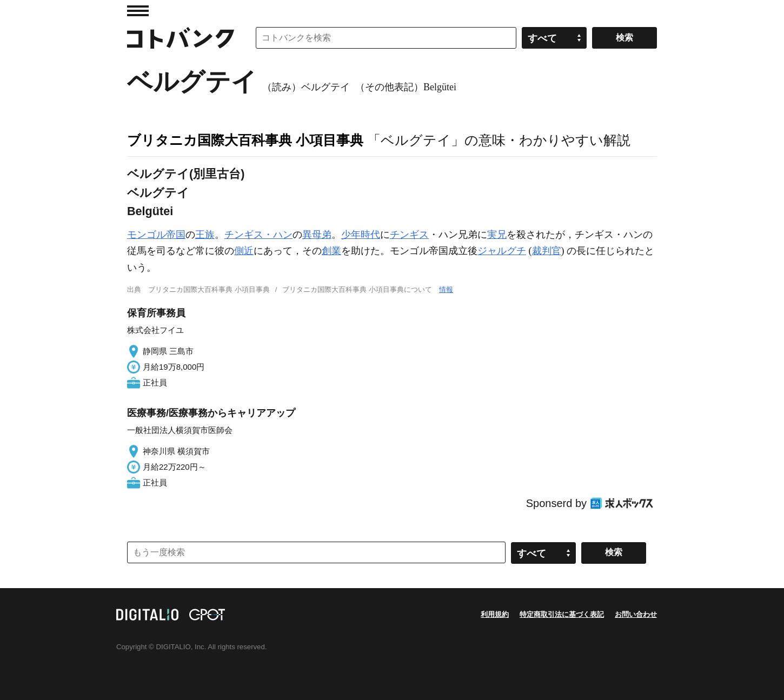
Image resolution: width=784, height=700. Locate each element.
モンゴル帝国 (156, 235)
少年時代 (361, 235)
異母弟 (317, 235)
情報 (446, 289)
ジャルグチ (502, 251)
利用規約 (495, 614)
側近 (244, 251)
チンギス (409, 235)
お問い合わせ (636, 614)
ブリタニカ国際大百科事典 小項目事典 (245, 140)
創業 (331, 251)
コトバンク (181, 38)
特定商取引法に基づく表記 (562, 614)
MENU (138, 11)
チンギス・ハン (258, 235)
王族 (205, 235)
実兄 (497, 235)
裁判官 (547, 251)
